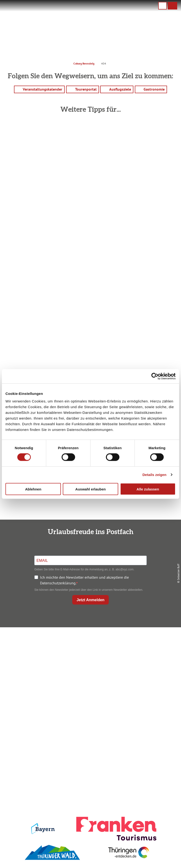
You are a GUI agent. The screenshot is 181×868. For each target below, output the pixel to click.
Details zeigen (154, 475)
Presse (89, 785)
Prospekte (90, 734)
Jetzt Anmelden (90, 600)
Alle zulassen (148, 489)
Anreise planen (90, 718)
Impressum (89, 769)
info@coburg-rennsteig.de (96, 676)
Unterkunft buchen (89, 726)
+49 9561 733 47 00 (94, 670)
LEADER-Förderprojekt (89, 801)
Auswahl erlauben (90, 489)
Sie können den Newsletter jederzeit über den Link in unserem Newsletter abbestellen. (89, 590)
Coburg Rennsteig (84, 63)
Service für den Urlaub (90, 793)
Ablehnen (33, 489)
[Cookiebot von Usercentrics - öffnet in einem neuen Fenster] (155, 376)
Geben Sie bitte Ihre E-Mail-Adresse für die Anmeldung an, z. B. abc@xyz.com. (84, 569)
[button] (172, 6)
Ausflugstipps (89, 742)
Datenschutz (90, 777)
